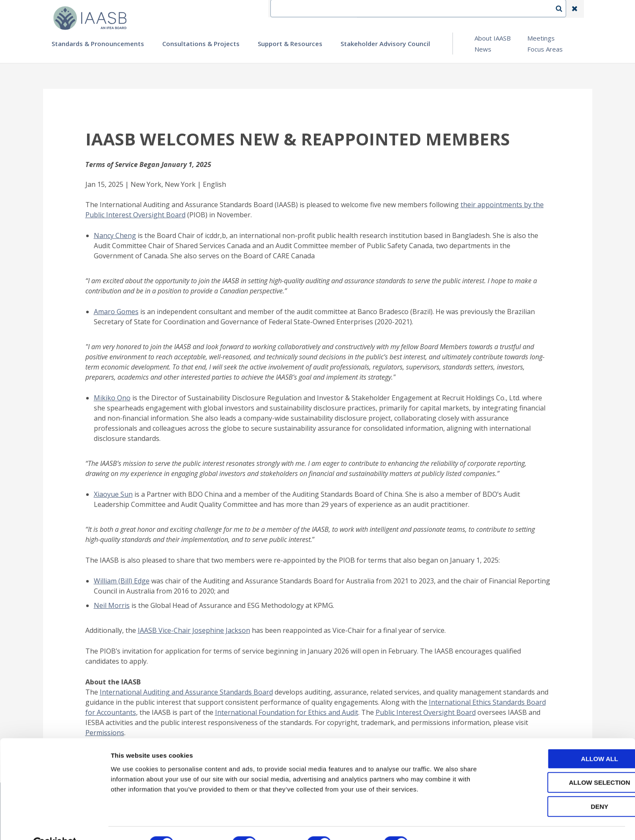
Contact (403, 9)
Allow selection (565, 763)
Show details (443, 823)
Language (442, 9)
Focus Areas (545, 49)
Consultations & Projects (201, 44)
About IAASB (493, 38)
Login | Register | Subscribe (507, 9)
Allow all (564, 739)
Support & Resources (290, 44)
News (483, 49)
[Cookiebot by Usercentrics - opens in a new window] (55, 824)
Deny (564, 787)
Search (563, 9)
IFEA (371, 9)
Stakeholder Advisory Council (385, 44)
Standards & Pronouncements (98, 44)
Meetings (541, 38)
